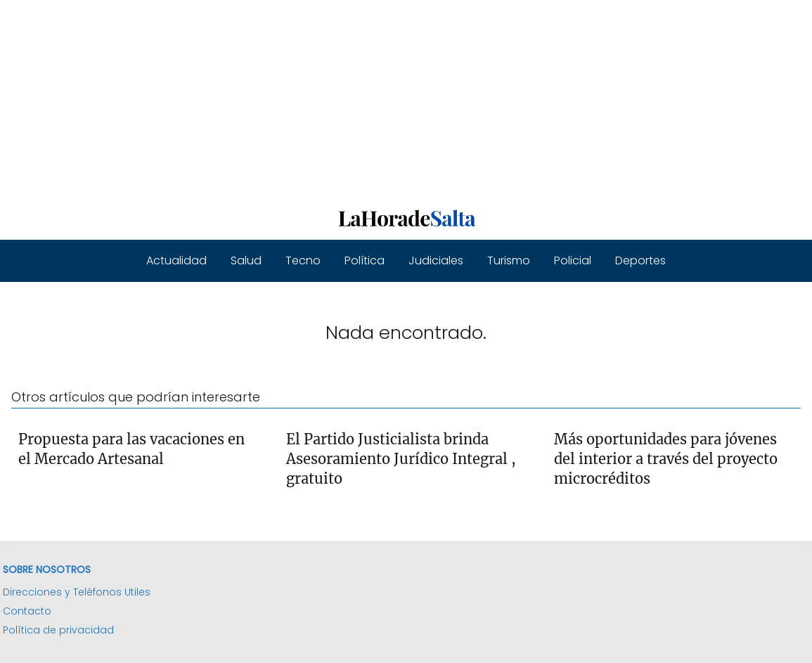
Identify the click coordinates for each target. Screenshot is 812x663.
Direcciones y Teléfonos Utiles (77, 592)
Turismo (509, 260)
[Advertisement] (406, 98)
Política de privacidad (58, 630)
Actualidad (176, 260)
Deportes (640, 260)
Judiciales (436, 260)
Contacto (27, 611)
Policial (573, 260)
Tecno (303, 260)
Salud (246, 260)
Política (365, 260)
